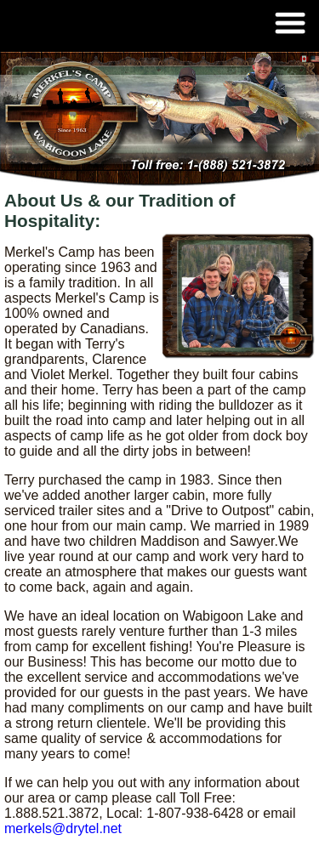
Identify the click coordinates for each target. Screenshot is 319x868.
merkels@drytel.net (63, 828)
